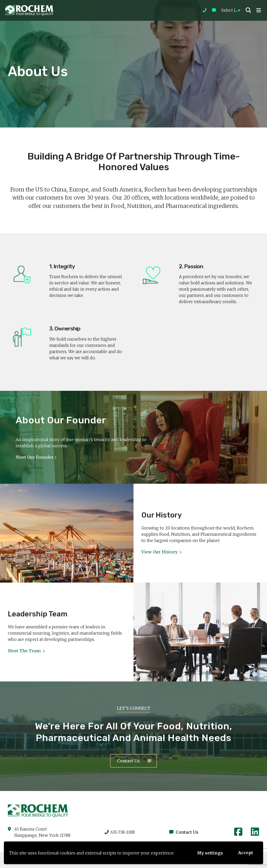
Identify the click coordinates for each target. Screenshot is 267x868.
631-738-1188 (120, 832)
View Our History (161, 552)
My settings (210, 853)
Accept (245, 853)
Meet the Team (26, 651)
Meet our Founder (36, 457)
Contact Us (134, 761)
